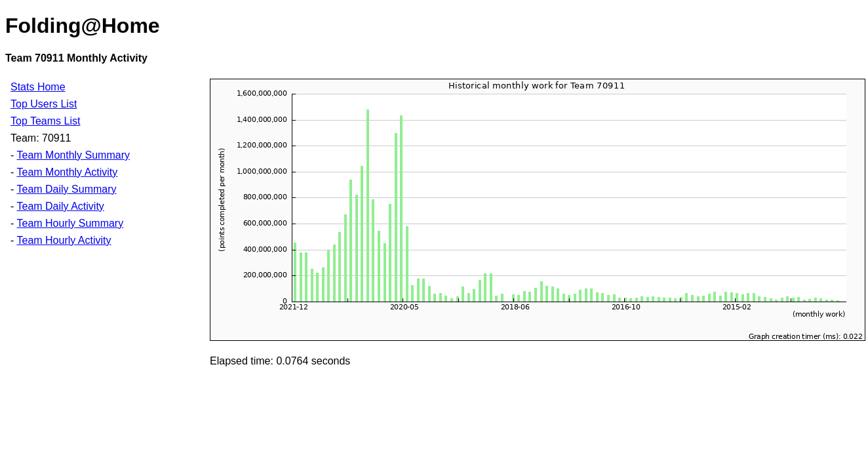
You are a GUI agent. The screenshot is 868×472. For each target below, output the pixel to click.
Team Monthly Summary (73, 155)
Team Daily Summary (66, 189)
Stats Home (38, 87)
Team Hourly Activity (64, 240)
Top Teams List (45, 121)
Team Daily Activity (60, 206)
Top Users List (44, 104)
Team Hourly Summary (70, 223)
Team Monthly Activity (67, 172)
